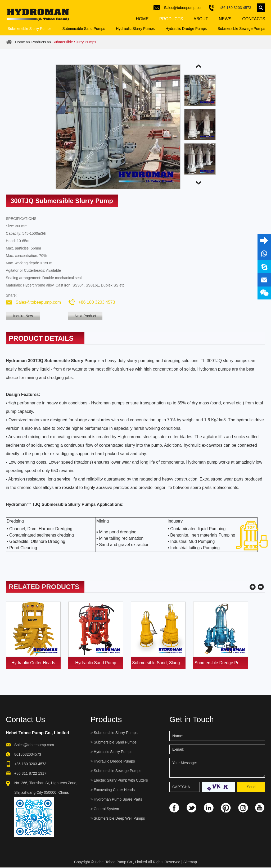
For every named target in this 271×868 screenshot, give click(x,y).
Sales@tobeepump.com (184, 8)
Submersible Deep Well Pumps (119, 819)
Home (142, 20)
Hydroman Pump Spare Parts (118, 800)
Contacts (253, 20)
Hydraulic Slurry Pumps (135, 29)
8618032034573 (28, 755)
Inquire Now (23, 317)
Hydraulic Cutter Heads (33, 663)
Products (171, 20)
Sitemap (190, 862)
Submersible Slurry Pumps (30, 29)
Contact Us (25, 720)
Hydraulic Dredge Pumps (186, 29)
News (224, 20)
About (200, 20)
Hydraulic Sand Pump (96, 663)
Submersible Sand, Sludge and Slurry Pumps (159, 663)
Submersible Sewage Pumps (241, 29)
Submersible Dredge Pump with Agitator (221, 663)
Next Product (89, 317)
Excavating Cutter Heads (114, 790)
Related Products (45, 587)
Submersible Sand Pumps (84, 29)
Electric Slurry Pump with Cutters (121, 781)
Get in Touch (192, 720)
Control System (106, 809)
